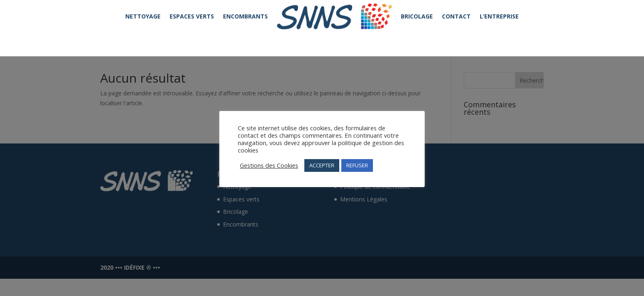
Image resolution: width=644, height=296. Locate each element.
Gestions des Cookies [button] (269, 165)
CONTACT (456, 16)
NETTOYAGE (143, 16)
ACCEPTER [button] (322, 165)
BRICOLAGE (417, 16)
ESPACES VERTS (192, 16)
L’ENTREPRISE (499, 16)
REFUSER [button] (357, 165)
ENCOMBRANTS (245, 16)
